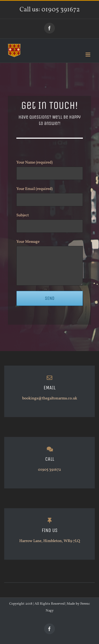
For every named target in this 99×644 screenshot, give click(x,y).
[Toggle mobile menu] (88, 55)
